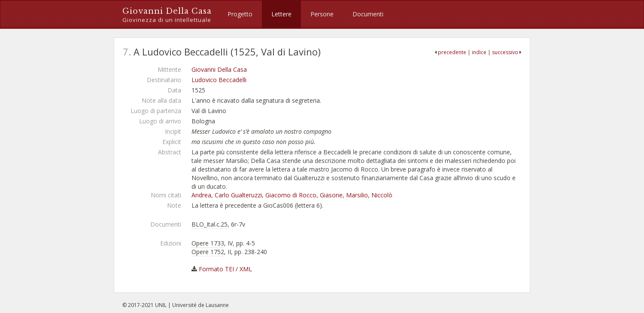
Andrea (201, 195)
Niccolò (382, 195)
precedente (452, 52)
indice (479, 52)
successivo (505, 52)
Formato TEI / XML (225, 269)
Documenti (368, 14)
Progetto (240, 14)
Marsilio (357, 195)
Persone (322, 14)
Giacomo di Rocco (291, 195)
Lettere (281, 14)
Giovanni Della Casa (167, 15)
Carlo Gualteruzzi (238, 195)
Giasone (331, 195)
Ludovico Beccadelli (219, 80)
